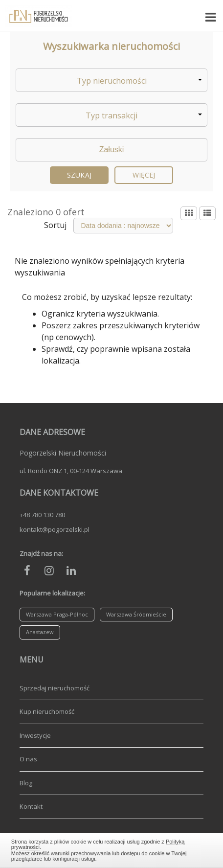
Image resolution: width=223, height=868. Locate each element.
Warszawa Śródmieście (136, 614)
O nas (28, 759)
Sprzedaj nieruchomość (55, 688)
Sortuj (55, 225)
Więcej (144, 175)
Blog (26, 783)
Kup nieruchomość (47, 711)
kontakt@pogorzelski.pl (55, 529)
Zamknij (111, 849)
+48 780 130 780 (42, 515)
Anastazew (40, 632)
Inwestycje (35, 735)
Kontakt (31, 806)
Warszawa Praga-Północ (57, 614)
